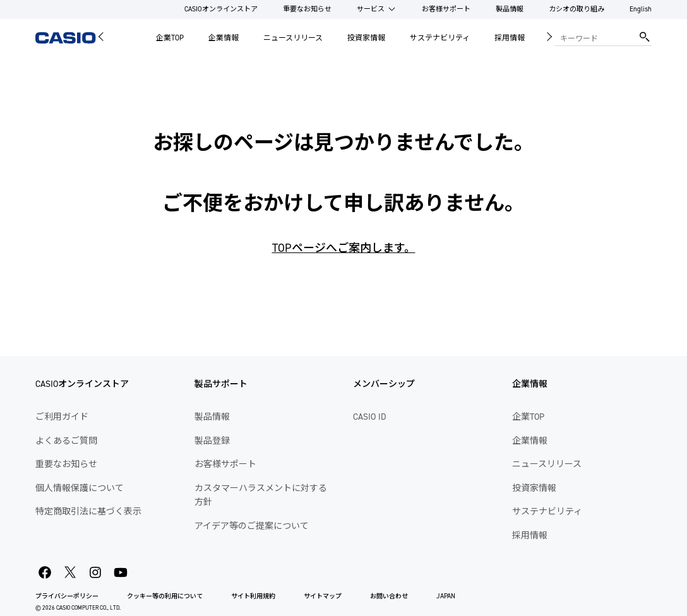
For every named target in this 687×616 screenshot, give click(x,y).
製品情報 (510, 9)
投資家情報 (366, 38)
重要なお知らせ (307, 9)
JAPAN (446, 596)
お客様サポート (446, 9)
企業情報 (224, 38)
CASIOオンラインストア (221, 9)
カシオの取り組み (576, 9)
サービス (371, 9)
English (641, 9)
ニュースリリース (293, 38)
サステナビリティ (440, 38)
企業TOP (170, 38)
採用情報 (510, 38)
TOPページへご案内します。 (344, 248)
